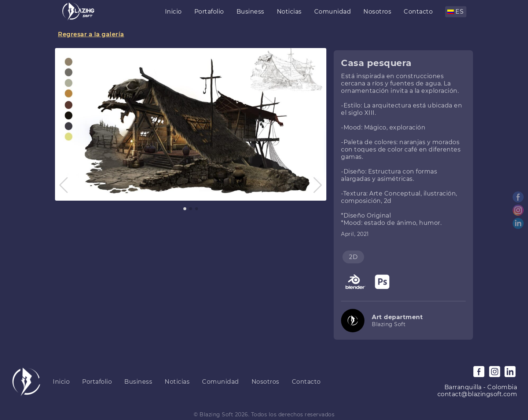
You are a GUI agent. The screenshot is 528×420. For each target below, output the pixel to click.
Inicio (173, 12)
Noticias (289, 12)
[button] (64, 185)
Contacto (418, 12)
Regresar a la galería (91, 34)
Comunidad (333, 12)
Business (250, 12)
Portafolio (209, 12)
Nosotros (377, 12)
